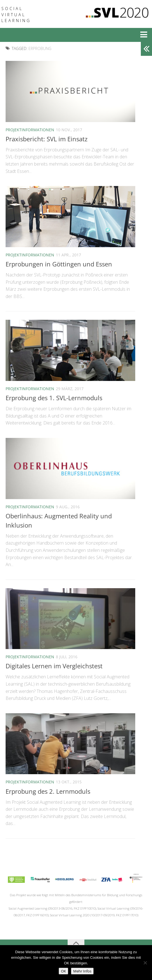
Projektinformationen (30, 130)
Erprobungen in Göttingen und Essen (59, 264)
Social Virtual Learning (16, 15)
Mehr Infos (82, 971)
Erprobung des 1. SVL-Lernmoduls (54, 398)
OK (63, 971)
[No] (145, 963)
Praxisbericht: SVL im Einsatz (47, 139)
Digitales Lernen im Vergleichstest (54, 666)
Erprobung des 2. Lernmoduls (48, 791)
